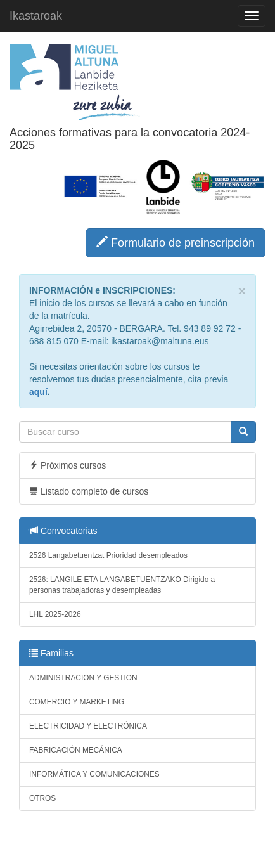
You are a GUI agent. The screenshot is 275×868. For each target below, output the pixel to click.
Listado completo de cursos (89, 491)
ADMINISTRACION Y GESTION (83, 678)
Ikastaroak (36, 16)
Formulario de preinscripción (176, 243)
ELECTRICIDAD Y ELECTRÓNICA (88, 726)
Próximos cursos (67, 465)
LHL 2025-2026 (55, 614)
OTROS (42, 798)
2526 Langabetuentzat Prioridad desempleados (108, 555)
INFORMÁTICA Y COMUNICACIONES (94, 774)
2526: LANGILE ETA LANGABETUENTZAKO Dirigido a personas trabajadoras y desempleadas (122, 585)
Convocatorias (63, 531)
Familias (51, 653)
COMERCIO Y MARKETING (77, 702)
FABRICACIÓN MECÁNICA (76, 750)
